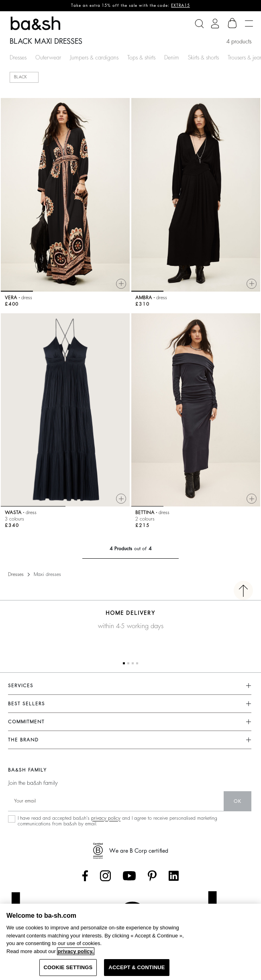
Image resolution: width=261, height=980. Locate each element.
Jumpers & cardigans (94, 57)
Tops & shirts (141, 57)
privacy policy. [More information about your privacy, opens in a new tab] (76, 951)
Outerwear (48, 57)
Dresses (18, 57)
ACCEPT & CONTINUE (137, 967)
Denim (172, 57)
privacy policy (106, 818)
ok (238, 801)
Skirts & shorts (203, 57)
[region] (130, 942)
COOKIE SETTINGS (68, 967)
